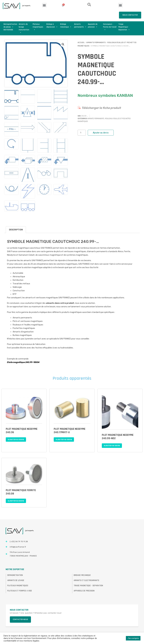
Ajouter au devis (101, 133)
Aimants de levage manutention (24, 26)
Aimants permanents (80, 26)
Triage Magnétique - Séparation (124, 26)
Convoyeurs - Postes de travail (110, 26)
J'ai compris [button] (133, 638)
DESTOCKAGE (8, 30)
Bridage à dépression (52, 26)
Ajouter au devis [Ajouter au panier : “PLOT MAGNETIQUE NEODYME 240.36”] (16, 440)
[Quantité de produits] (82, 133)
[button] (44, 5)
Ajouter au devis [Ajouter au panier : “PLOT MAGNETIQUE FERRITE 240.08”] (16, 501)
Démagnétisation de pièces (10, 26)
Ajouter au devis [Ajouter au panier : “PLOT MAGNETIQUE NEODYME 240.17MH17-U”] (64, 440)
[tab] (16, 230)
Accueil (81, 43)
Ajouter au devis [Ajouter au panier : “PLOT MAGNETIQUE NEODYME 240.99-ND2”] (112, 446)
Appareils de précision (93, 26)
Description (16, 230)
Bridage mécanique (66, 26)
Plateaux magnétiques (38, 26)
